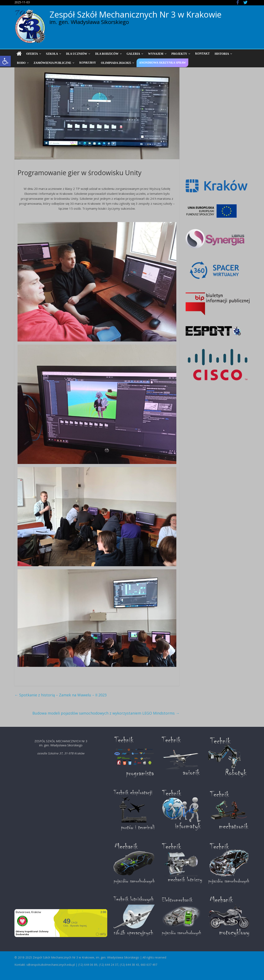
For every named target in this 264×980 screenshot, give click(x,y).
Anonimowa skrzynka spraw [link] (162, 63)
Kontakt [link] (202, 54)
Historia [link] (222, 54)
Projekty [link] (179, 54)
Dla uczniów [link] (77, 54)
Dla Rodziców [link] (107, 54)
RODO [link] (21, 63)
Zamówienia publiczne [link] (52, 63)
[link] (5, 61)
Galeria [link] (133, 54)
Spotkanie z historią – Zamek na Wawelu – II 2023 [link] (61, 695)
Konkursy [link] (88, 63)
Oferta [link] (32, 54)
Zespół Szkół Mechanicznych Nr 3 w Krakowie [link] (136, 14)
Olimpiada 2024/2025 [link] (116, 63)
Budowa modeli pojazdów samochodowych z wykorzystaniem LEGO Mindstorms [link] (106, 713)
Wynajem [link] (156, 54)
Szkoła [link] (52, 54)
